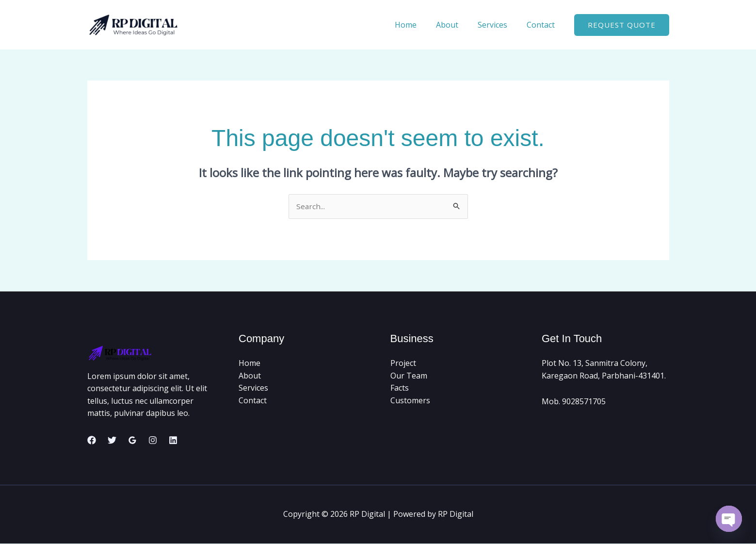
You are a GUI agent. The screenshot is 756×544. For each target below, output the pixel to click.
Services (498, 25)
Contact (543, 25)
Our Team (409, 376)
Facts (400, 388)
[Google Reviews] (132, 441)
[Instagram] (153, 441)
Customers (410, 401)
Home (419, 25)
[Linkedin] (173, 441)
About (457, 25)
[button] (622, 25)
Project (403, 363)
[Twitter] (112, 441)
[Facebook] (92, 441)
